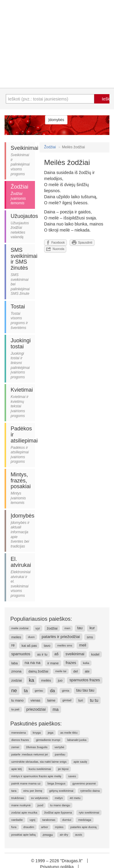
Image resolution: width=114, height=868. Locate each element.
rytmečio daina (90, 791)
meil (83, 645)
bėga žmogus (56, 783)
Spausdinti (82, 242)
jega (51, 733)
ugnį (32, 820)
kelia (86, 663)
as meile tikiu (69, 733)
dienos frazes (20, 740)
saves (72, 776)
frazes (71, 663)
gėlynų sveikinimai (61, 791)
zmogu (48, 835)
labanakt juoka (77, 740)
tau (80, 628)
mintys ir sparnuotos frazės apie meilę (36, 776)
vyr (38, 628)
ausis (79, 835)
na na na (33, 663)
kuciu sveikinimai (40, 769)
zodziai (17, 680)
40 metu (75, 798)
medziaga (85, 820)
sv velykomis (40, 798)
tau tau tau (85, 690)
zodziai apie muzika (24, 812)
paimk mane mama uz (26, 783)
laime (52, 700)
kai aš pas (29, 646)
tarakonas (49, 820)
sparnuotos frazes (85, 680)
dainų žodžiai (38, 671)
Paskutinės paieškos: (36, 724)
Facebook (55, 242)
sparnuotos (21, 654)
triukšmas (18, 798)
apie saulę (80, 762)
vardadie (17, 820)
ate (87, 671)
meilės (46, 680)
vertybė (59, 747)
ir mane (53, 663)
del (76, 671)
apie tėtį (16, 769)
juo (60, 680)
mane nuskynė (21, 805)
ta (26, 690)
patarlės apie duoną (84, 827)
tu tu (94, 700)
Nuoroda (55, 249)
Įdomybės (56, 120)
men (67, 628)
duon (31, 637)
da (52, 691)
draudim (29, 827)
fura (14, 827)
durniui (67, 820)
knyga (37, 733)
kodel (95, 654)
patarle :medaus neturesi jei (29, 754)
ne (14, 690)
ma (55, 709)
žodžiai (52, 628)
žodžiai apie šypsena (58, 812)
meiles (16, 637)
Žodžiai (50, 147)
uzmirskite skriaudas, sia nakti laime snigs (39, 762)
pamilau (60, 754)
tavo (47, 646)
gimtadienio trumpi (48, 740)
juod (41, 805)
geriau (39, 690)
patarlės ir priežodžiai (61, 637)
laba (14, 663)
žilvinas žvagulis (37, 747)
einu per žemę (33, 791)
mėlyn (59, 798)
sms (90, 637)
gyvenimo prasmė (84, 783)
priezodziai (36, 709)
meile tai (61, 671)
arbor (45, 827)
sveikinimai (75, 654)
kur (92, 628)
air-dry (64, 835)
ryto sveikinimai (89, 812)
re (13, 645)
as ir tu (42, 654)
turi (81, 700)
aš (57, 654)
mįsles (59, 827)
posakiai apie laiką (23, 835)
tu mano (17, 700)
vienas (35, 700)
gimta (66, 690)
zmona (16, 671)
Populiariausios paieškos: (41, 619)
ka (32, 680)
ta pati (15, 709)
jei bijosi (63, 769)
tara (14, 791)
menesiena (19, 733)
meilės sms (65, 645)
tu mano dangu (60, 805)
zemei (15, 747)
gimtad (67, 700)
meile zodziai (20, 628)
